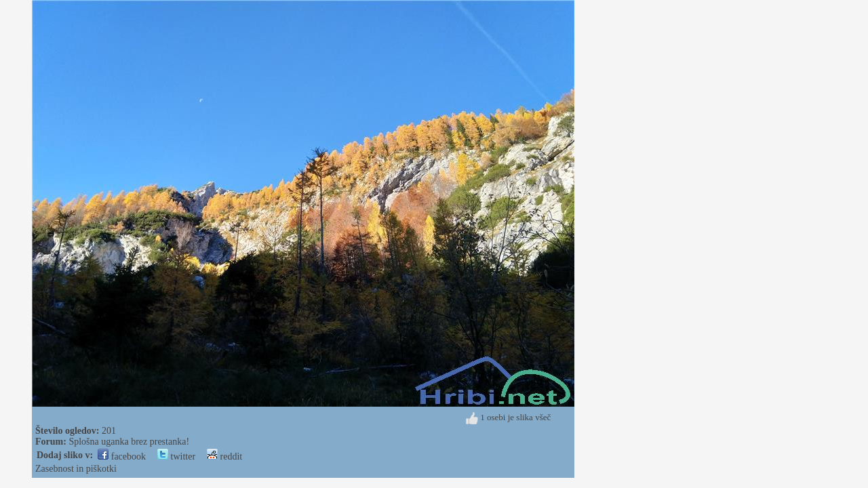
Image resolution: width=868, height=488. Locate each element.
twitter (176, 456)
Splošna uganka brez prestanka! (129, 442)
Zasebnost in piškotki (76, 469)
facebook (122, 456)
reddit (224, 456)
